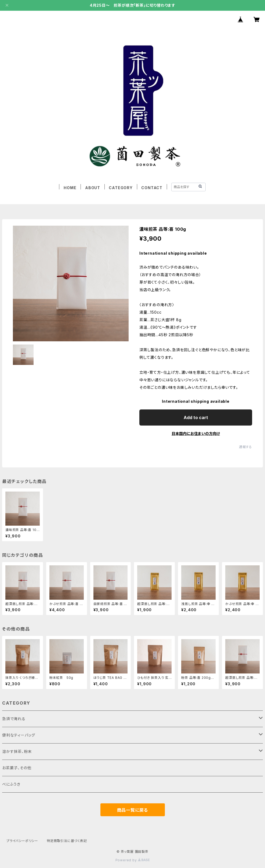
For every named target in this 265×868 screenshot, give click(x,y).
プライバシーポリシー (22, 841)
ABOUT (93, 188)
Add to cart (196, 417)
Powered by (133, 860)
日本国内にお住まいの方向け (196, 433)
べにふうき (11, 784)
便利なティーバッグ (19, 735)
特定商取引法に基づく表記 (67, 841)
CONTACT (152, 188)
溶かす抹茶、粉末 (17, 751)
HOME (70, 188)
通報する (246, 447)
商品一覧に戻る (133, 810)
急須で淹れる (14, 719)
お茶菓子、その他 (17, 768)
